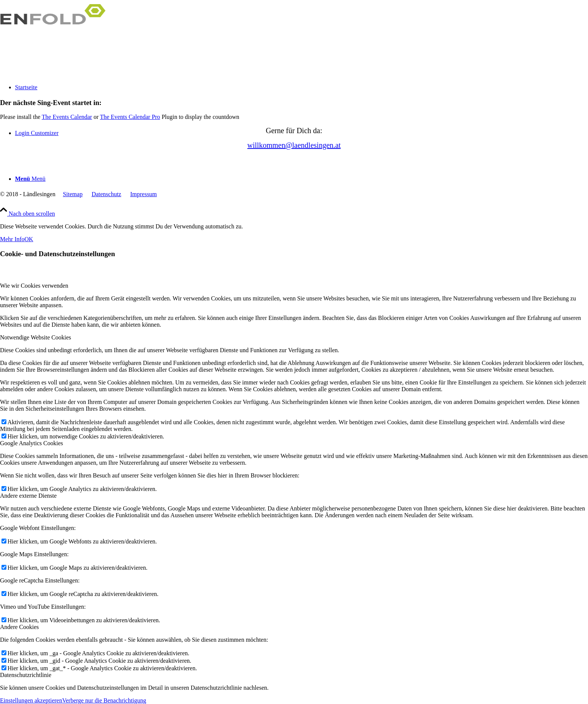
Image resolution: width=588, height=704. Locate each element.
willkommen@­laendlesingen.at (294, 145)
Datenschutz (106, 194)
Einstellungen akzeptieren (31, 700)
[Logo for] (56, 35)
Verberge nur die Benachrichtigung (104, 700)
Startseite (26, 87)
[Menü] (30, 179)
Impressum (143, 194)
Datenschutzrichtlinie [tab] (26, 675)
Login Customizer (37, 133)
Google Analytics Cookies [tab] (31, 443)
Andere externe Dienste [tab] (28, 496)
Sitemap (73, 194)
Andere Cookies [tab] (19, 627)
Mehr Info (12, 239)
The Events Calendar (67, 117)
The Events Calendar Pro (130, 117)
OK (29, 239)
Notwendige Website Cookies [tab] (36, 337)
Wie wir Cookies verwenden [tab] (34, 286)
